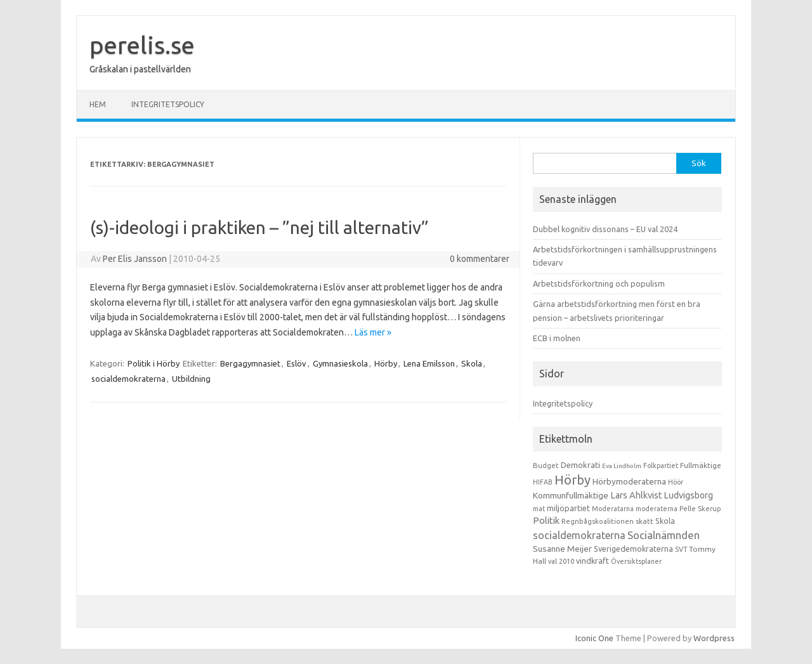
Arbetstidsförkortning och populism (599, 283)
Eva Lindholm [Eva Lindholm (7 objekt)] (622, 466)
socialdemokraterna (128, 379)
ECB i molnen (557, 338)
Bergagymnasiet (250, 363)
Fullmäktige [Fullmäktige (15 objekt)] (701, 465)
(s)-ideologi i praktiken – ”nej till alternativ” (259, 227)
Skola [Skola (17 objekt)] (665, 521)
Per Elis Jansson (135, 259)
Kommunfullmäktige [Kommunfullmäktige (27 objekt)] (571, 495)
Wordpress (714, 638)
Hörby (386, 363)
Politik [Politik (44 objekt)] (546, 520)
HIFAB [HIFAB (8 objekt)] (543, 482)
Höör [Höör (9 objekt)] (676, 482)
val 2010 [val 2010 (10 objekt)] (561, 561)
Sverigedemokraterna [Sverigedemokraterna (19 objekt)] (633, 549)
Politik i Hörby (154, 363)
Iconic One (594, 638)
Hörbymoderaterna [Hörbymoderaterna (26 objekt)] (629, 482)
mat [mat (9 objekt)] (539, 509)
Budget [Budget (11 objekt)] (546, 465)
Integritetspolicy (168, 104)
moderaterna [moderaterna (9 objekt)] (657, 509)
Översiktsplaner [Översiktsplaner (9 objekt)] (636, 561)
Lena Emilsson (429, 363)
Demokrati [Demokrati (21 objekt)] (580, 465)
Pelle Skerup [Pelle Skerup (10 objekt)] (700, 509)
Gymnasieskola (340, 363)
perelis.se (142, 45)
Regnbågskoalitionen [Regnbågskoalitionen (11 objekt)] (598, 521)
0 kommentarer (480, 259)
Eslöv (297, 363)
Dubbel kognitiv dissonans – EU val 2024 (605, 229)
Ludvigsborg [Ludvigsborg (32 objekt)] (689, 495)
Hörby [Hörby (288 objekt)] (573, 480)
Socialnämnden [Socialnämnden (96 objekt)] (664, 535)
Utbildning (191, 379)
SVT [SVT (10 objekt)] (681, 549)
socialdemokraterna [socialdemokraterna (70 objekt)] (579, 535)
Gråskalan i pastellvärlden (140, 69)
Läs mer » (373, 332)
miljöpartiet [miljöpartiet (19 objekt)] (568, 508)
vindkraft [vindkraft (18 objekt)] (593, 561)
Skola (472, 363)
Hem (98, 104)
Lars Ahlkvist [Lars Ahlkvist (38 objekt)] (636, 495)
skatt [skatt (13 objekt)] (645, 521)
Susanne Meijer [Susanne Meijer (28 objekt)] (562, 549)
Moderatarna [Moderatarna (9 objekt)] (613, 509)
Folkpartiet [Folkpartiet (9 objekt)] (661, 465)
